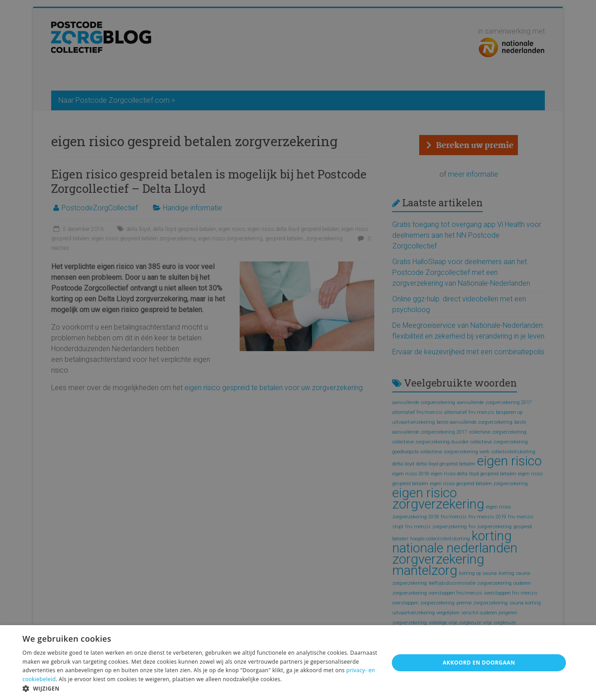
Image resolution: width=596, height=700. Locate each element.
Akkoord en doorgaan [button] (479, 663)
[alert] (298, 350)
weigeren (157, 679)
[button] (200, 689)
